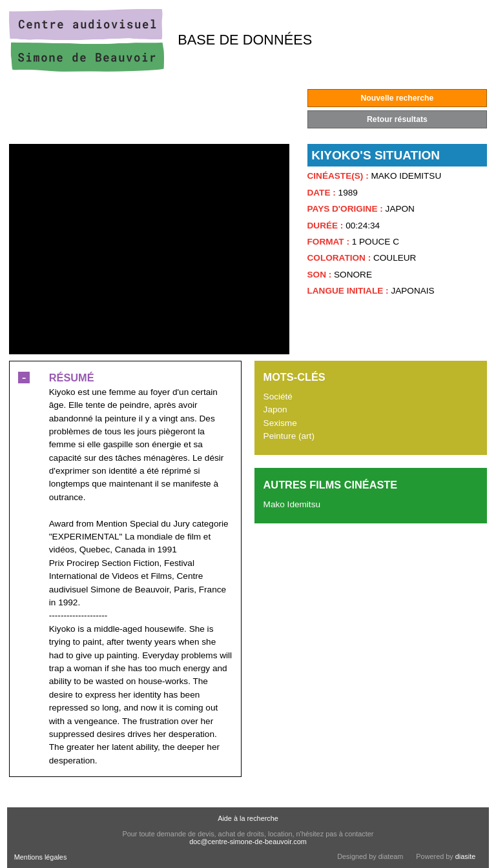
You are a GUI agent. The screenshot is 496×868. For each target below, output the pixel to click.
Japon (275, 409)
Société (278, 397)
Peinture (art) (289, 436)
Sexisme (280, 423)
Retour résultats (397, 119)
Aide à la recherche (248, 818)
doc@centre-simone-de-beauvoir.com (248, 842)
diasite (465, 856)
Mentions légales (41, 857)
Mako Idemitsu (292, 504)
